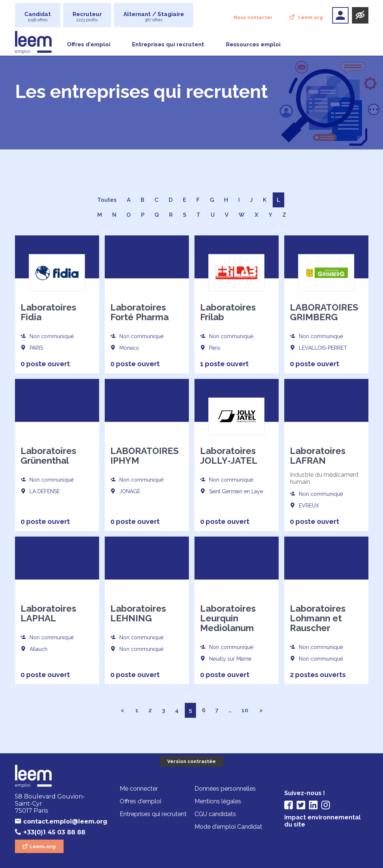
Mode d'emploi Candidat (228, 827)
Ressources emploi (253, 44)
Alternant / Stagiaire (154, 17)
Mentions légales (218, 802)
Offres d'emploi (89, 44)
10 (245, 710)
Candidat (38, 17)
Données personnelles (225, 789)
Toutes (107, 200)
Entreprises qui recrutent (168, 44)
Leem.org (310, 17)
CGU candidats (215, 814)
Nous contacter (253, 17)
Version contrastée (191, 761)
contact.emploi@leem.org (61, 821)
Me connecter (139, 789)
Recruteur (87, 17)
